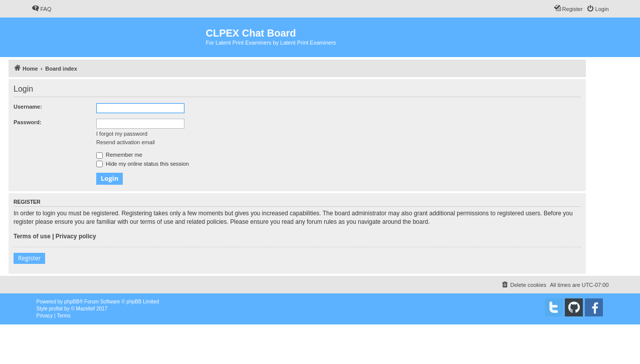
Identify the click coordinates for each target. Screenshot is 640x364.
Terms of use (32, 236)
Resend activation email (126, 142)
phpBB (72, 302)
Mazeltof (86, 309)
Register (29, 258)
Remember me (119, 155)
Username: (28, 107)
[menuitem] (42, 9)
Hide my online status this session (143, 164)
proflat (56, 309)
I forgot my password (122, 134)
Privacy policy (76, 236)
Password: (28, 122)
